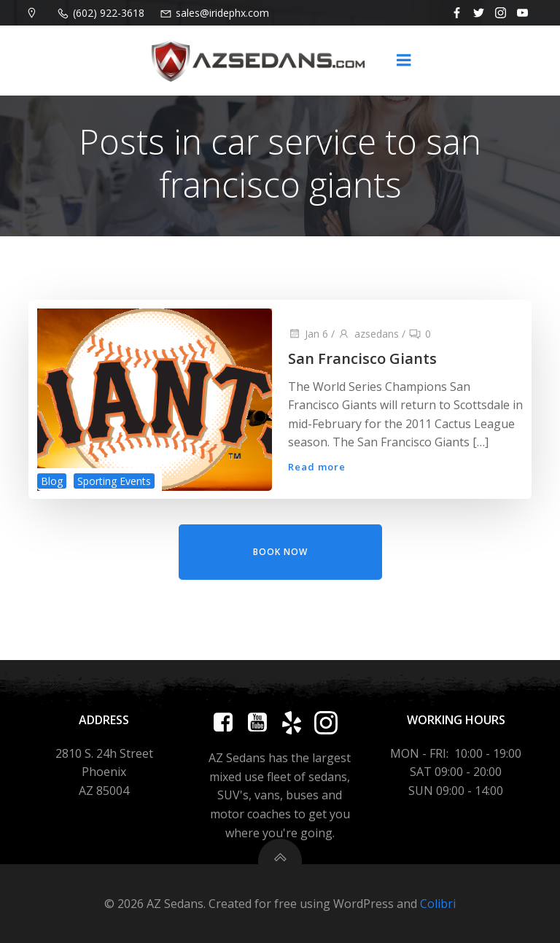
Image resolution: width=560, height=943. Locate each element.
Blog (50, 483)
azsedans (367, 336)
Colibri (438, 904)
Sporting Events (113, 483)
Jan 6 (307, 336)
